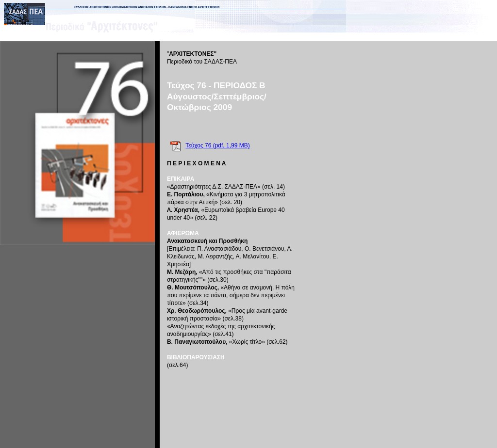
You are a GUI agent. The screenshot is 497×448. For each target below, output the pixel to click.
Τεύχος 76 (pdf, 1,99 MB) (217, 145)
